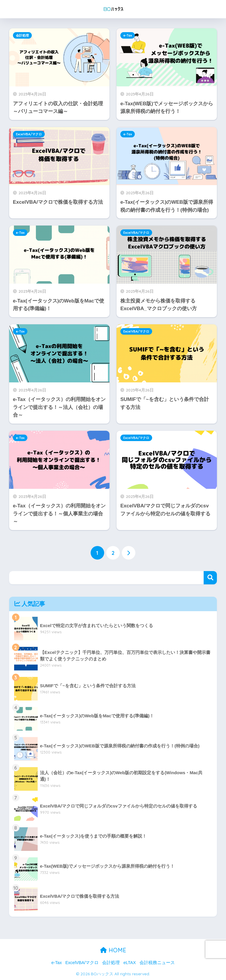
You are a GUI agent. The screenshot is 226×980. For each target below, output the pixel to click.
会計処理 (22, 35)
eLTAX (129, 963)
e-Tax (128, 35)
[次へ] (129, 553)
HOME (113, 950)
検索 (210, 578)
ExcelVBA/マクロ (29, 134)
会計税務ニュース (157, 963)
